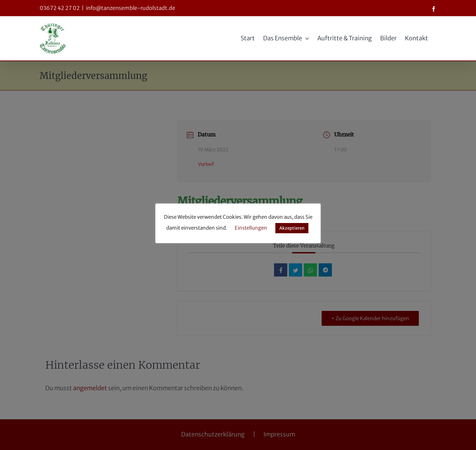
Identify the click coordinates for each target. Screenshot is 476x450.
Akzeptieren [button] (292, 228)
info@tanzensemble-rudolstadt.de (131, 8)
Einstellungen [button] (251, 228)
